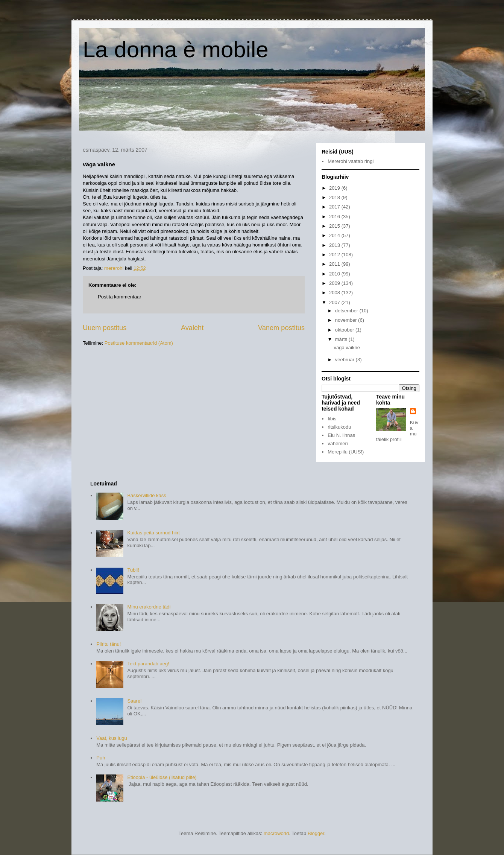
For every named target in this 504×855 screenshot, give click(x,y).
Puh (101, 758)
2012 (335, 255)
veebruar (345, 360)
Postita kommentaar (120, 297)
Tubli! (133, 570)
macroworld (276, 833)
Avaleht (192, 328)
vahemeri (338, 443)
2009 (335, 283)
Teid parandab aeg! (148, 664)
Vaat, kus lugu (112, 738)
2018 (335, 197)
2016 (335, 217)
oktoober (345, 330)
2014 (335, 235)
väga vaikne (347, 348)
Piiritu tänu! (109, 644)
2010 (335, 274)
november (347, 320)
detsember (347, 311)
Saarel (134, 701)
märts (342, 339)
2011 (335, 264)
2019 (335, 188)
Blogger (316, 833)
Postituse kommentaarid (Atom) (139, 343)
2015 (335, 226)
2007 (335, 302)
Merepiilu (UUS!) (346, 452)
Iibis (332, 419)
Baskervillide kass (146, 495)
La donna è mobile (176, 49)
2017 (335, 207)
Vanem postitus (281, 328)
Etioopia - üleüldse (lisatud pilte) (162, 777)
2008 (335, 293)
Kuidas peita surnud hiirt (153, 533)
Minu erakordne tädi (149, 607)
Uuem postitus (105, 328)
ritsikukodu (339, 427)
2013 (335, 245)
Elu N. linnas (341, 435)
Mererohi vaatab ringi (351, 161)
